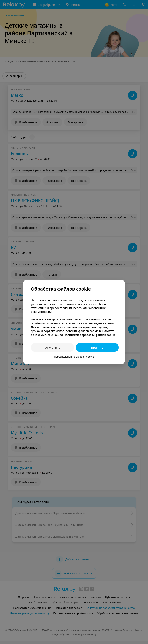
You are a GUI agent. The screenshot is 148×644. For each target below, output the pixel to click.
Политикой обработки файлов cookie (90, 335)
